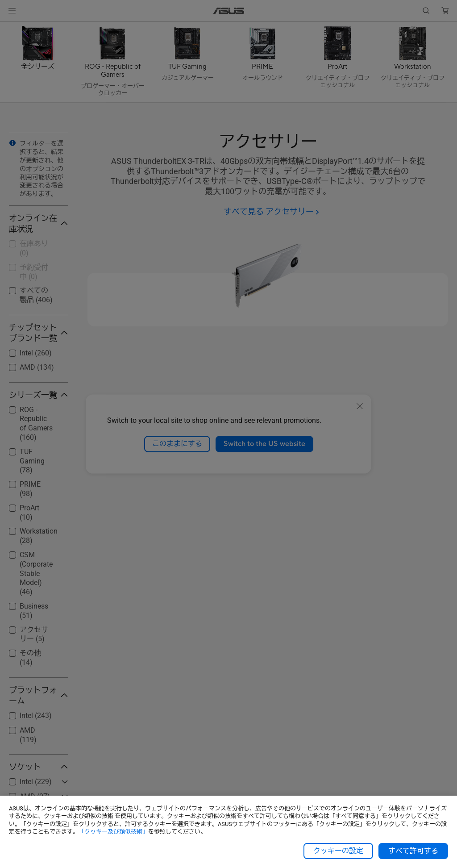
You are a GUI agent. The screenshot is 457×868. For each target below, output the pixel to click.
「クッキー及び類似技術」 (113, 832)
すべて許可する (413, 851)
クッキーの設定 (338, 851)
